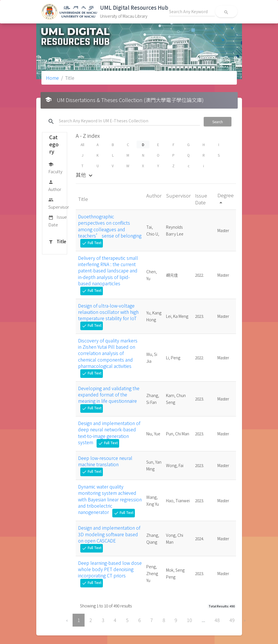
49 (232, 620)
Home (52, 78)
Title (57, 242)
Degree (226, 199)
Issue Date (58, 221)
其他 (85, 175)
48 (217, 620)
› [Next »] (245, 620)
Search (218, 122)
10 (189, 620)
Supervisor (59, 203)
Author (55, 185)
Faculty (55, 168)
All (82, 144)
